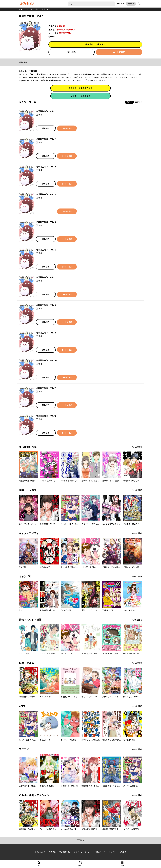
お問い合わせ (100, 852)
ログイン (120, 4)
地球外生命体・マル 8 (46, 305)
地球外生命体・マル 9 (46, 333)
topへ (81, 840)
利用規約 (52, 852)
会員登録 (131, 4)
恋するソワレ (65, 33)
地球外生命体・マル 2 (46, 139)
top (21, 9)
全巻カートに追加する (80, 96)
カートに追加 (119, 52)
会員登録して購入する (95, 44)
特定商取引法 (65, 852)
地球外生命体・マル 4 (46, 194)
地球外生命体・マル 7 (46, 277)
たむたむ (61, 26)
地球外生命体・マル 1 (46, 111)
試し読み (72, 52)
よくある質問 (40, 852)
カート (80, 866)
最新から (139, 102)
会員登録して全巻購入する (80, 88)
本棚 (123, 866)
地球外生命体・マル (43, 9)
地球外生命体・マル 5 (46, 222)
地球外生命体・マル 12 (46, 416)
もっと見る (137, 447)
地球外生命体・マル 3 (46, 167)
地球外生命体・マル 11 (46, 388)
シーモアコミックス (66, 30)
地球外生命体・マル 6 (46, 250)
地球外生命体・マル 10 (46, 361)
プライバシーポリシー (82, 852)
